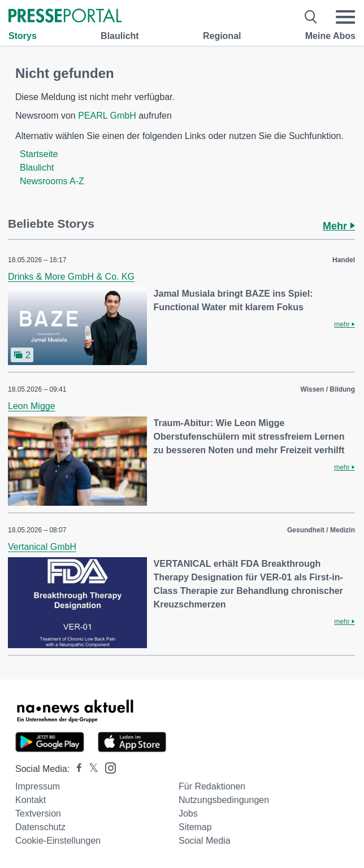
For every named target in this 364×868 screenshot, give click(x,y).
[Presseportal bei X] (90, 769)
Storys (23, 36)
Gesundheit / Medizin (321, 530)
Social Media (205, 841)
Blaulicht (120, 36)
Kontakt (31, 800)
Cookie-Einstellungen (58, 841)
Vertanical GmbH (42, 547)
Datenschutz (40, 827)
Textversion (38, 813)
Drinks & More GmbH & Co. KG (71, 277)
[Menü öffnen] (345, 17)
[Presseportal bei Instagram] (107, 767)
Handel (344, 260)
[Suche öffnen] (311, 17)
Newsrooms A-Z (52, 181)
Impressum (38, 786)
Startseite (39, 154)
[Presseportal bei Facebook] (76, 769)
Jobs (188, 813)
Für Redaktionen (212, 786)
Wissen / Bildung (328, 389)
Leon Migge (32, 406)
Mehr (339, 226)
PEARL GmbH (107, 116)
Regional (222, 36)
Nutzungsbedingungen (224, 800)
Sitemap (195, 827)
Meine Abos (330, 36)
